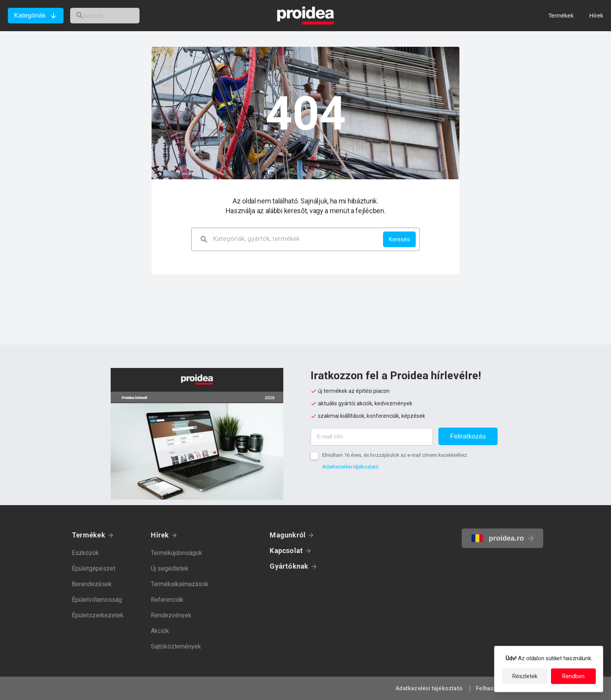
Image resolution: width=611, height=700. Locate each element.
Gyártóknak (289, 566)
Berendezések (92, 584)
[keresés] (112, 16)
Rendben (573, 676)
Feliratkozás (468, 436)
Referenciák (167, 600)
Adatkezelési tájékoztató (351, 467)
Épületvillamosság (97, 600)
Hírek (160, 535)
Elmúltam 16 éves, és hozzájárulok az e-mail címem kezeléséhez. (395, 455)
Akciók (160, 631)
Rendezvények (171, 615)
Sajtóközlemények (176, 646)
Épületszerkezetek (98, 615)
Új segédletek (170, 568)
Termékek (88, 535)
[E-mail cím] (372, 437)
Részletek (525, 676)
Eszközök (85, 553)
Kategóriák (30, 15)
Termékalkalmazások (180, 584)
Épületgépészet (94, 568)
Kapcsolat (286, 551)
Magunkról (288, 535)
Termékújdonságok (177, 553)
